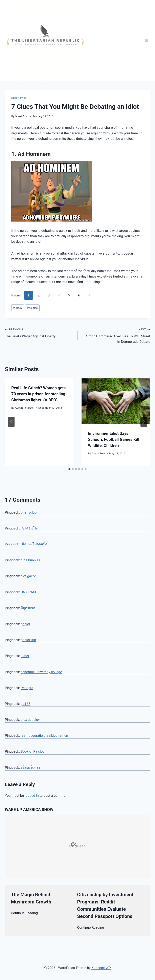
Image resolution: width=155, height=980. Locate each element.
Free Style (19, 98)
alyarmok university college (41, 672)
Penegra (27, 688)
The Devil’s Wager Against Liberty (39, 332)
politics (32, 308)
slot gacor (28, 576)
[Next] (144, 422)
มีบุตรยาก (28, 608)
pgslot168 (28, 640)
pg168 (25, 704)
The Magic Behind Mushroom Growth (31, 898)
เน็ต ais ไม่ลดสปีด (34, 544)
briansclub (29, 512)
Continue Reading (24, 913)
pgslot (25, 624)
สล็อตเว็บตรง (30, 768)
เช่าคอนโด (29, 528)
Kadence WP (101, 968)
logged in (32, 796)
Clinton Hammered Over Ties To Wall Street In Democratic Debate (116, 335)
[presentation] (116, 401)
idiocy (18, 308)
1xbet (25, 656)
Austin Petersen (25, 408)
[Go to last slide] (11, 422)
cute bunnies (30, 560)
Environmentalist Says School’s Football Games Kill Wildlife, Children (114, 439)
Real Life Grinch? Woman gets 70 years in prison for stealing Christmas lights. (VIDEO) (38, 394)
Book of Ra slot (32, 751)
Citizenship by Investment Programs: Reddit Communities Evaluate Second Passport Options (105, 905)
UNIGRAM (28, 592)
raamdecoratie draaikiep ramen (44, 736)
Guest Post (22, 116)
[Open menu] (146, 40)
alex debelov (30, 720)
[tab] (69, 469)
